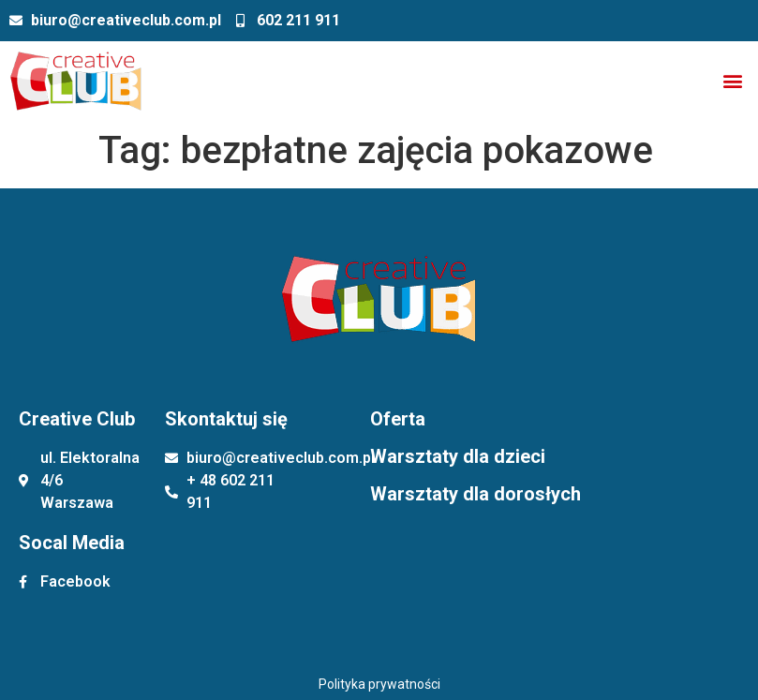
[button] (733, 81)
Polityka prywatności (379, 684)
